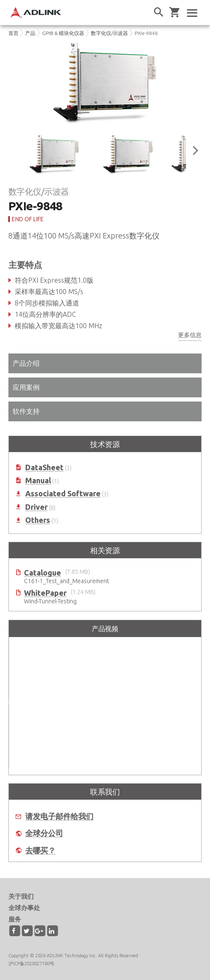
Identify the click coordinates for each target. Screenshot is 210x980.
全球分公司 (44, 833)
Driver (36, 507)
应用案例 (26, 387)
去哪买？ (40, 850)
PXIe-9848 (146, 33)
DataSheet (44, 467)
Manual (38, 481)
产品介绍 (26, 363)
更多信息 (190, 335)
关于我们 (21, 896)
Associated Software (63, 494)
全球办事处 (24, 908)
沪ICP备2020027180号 (31, 964)
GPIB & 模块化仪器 (63, 33)
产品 (30, 33)
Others (38, 520)
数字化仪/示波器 (109, 33)
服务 (15, 919)
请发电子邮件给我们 (59, 816)
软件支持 (26, 411)
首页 (13, 33)
